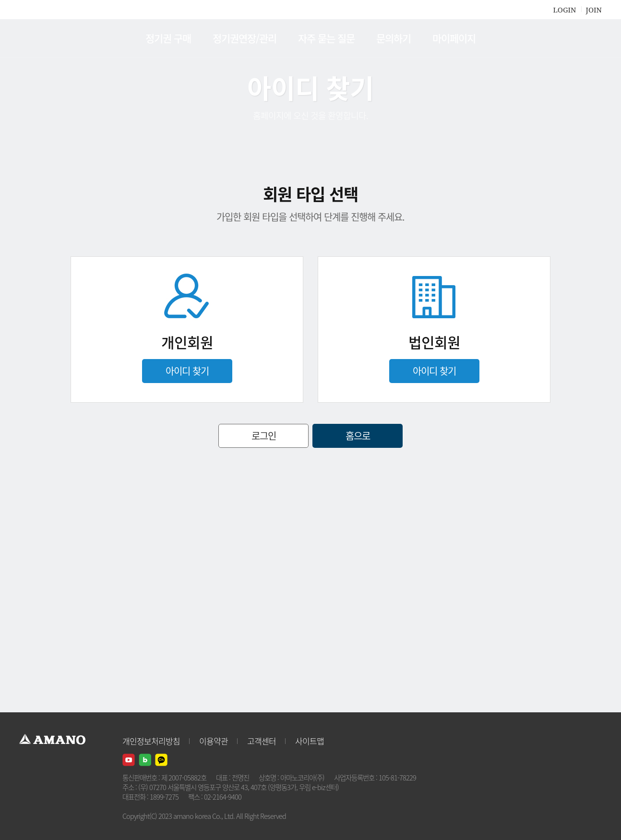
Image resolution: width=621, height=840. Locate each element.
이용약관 (214, 741)
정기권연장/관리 (245, 38)
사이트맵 (310, 741)
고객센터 (262, 741)
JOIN (594, 10)
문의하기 (394, 38)
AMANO (57, 38)
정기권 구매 (168, 38)
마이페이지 (454, 38)
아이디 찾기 (187, 371)
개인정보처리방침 (151, 741)
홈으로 (358, 436)
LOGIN (564, 10)
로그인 (264, 436)
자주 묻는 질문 (326, 38)
